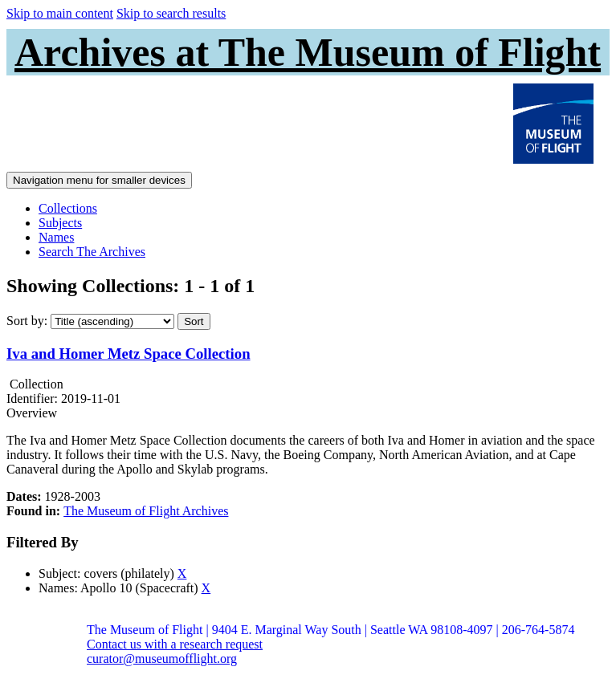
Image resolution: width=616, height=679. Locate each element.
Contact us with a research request (175, 644)
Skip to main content (60, 13)
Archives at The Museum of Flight (308, 52)
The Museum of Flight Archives (146, 511)
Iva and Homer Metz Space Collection (129, 354)
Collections (68, 208)
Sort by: (27, 321)
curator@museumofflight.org (162, 659)
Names (56, 237)
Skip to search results (171, 13)
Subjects (60, 223)
